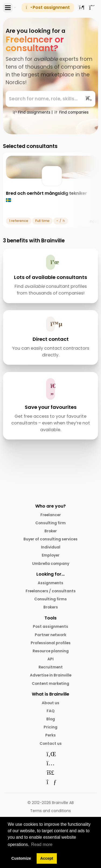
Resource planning (51, 651)
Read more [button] (42, 844)
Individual (51, 547)
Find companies (71, 112)
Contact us (51, 743)
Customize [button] (21, 858)
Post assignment (48, 7)
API (50, 659)
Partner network (50, 635)
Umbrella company (51, 564)
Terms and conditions (50, 811)
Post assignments (50, 626)
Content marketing (50, 683)
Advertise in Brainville (51, 675)
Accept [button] (47, 858)
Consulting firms (50, 599)
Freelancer (51, 515)
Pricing (50, 727)
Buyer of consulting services (50, 539)
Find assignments (31, 112)
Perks (50, 735)
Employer (51, 555)
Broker (51, 531)
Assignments (50, 583)
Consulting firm (50, 523)
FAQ (51, 711)
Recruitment (51, 667)
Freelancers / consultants (51, 591)
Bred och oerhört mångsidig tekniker (46, 193)
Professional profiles (51, 643)
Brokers (51, 607)
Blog (51, 719)
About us (50, 703)
